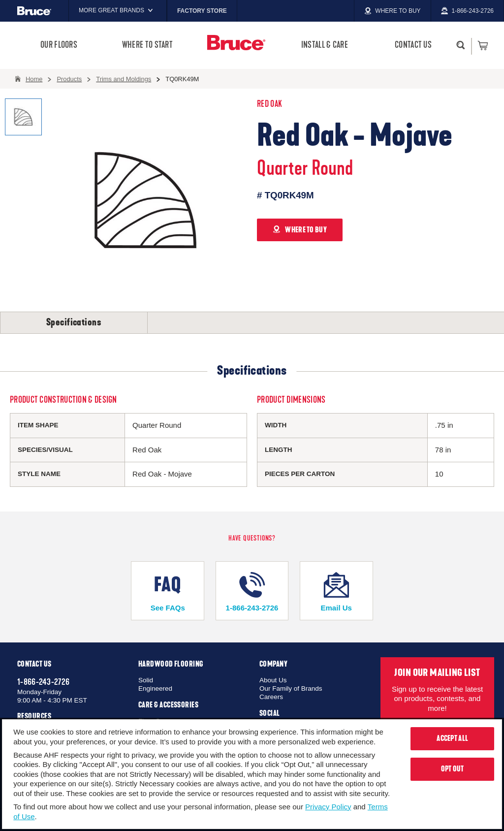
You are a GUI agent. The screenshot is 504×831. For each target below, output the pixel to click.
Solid (146, 680)
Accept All (452, 738)
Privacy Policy (328, 807)
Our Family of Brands (291, 688)
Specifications (74, 322)
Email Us (336, 592)
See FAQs (168, 592)
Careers (271, 697)
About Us (273, 680)
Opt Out (453, 769)
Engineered (155, 688)
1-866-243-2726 (252, 592)
